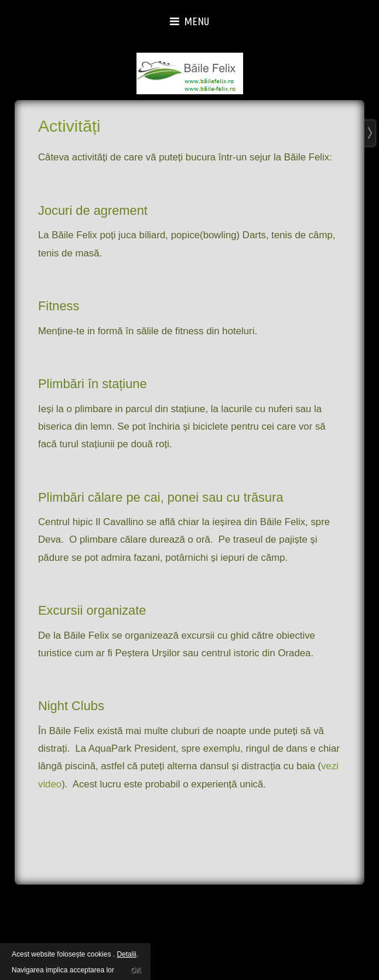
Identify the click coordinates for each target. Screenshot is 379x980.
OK (136, 968)
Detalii (126, 954)
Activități (69, 126)
